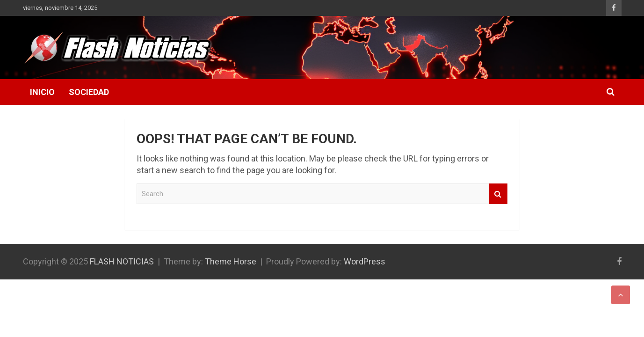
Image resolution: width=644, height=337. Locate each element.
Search (498, 194)
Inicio (42, 92)
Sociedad (89, 92)
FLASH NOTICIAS (122, 261)
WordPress (365, 261)
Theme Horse (231, 261)
